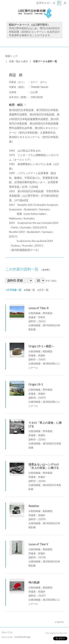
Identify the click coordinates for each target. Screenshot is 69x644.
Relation (34, 506)
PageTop (60, 622)
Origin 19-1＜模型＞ (41, 346)
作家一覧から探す (19, 61)
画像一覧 (30, 290)
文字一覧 (44, 290)
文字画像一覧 (14, 290)
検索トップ (11, 56)
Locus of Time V (38, 544)
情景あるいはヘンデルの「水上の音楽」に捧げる (44, 466)
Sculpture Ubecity (57, 633)
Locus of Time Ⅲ (39, 308)
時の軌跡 (34, 582)
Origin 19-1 (36, 384)
